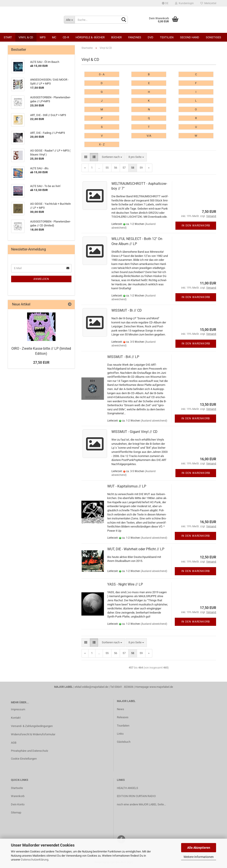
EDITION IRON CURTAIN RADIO (136, 796)
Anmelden (41, 279)
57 (124, 168)
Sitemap (16, 812)
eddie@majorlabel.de (95, 687)
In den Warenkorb (196, 226)
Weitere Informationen (199, 857)
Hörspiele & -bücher (90, 37)
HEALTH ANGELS (127, 788)
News (120, 709)
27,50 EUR (41, 363)
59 (141, 168)
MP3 (43, 37)
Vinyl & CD (26, 37)
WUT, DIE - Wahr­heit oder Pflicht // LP (136, 549)
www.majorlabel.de (161, 687)
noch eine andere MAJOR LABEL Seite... (141, 804)
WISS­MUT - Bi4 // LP (123, 357)
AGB (14, 743)
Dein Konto (18, 804)
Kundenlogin (184, 3)
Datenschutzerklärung (35, 860)
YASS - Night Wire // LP (125, 584)
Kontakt (16, 718)
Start (8, 37)
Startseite (17, 788)
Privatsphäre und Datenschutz (29, 751)
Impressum (18, 709)
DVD (151, 37)
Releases (123, 717)
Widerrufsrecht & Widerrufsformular (33, 734)
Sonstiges (213, 37)
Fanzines (135, 37)
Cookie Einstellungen (24, 759)
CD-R (66, 37)
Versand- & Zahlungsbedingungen (32, 726)
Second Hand (190, 37)
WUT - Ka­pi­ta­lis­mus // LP (127, 486)
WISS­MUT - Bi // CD (127, 310)
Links (120, 734)
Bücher (116, 37)
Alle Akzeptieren (199, 848)
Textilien (167, 37)
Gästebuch (124, 742)
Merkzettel (208, 3)
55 (107, 168)
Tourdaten (123, 726)
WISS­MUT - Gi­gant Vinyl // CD (134, 432)
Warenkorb (18, 796)
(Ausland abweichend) (154, 421)
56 (116, 168)
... (99, 168)
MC (54, 37)
